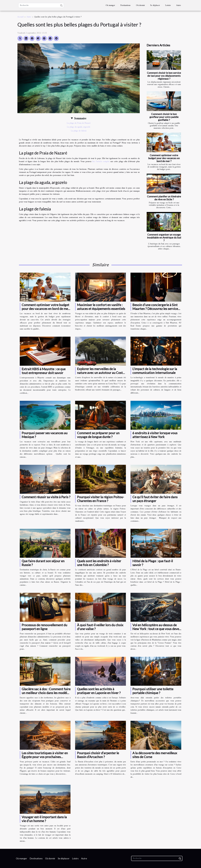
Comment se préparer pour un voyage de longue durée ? (98, 435)
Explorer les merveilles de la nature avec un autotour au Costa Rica (101, 373)
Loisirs (168, 5)
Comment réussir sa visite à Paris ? (46, 497)
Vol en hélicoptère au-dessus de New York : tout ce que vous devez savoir (156, 629)
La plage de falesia (79, 131)
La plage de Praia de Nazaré (79, 123)
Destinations (125, 5)
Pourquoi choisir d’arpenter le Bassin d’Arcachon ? (98, 755)
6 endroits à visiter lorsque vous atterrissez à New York (155, 435)
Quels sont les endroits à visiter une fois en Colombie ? (99, 563)
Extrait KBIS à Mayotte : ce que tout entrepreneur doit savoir (44, 371)
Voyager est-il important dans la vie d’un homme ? (44, 819)
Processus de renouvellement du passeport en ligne (44, 627)
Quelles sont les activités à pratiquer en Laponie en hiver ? (99, 691)
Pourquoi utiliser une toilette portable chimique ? (153, 691)
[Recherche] (41, 5)
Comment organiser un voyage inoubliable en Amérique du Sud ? (164, 238)
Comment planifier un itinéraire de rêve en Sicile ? (164, 198)
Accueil (20, 17)
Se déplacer (155, 5)
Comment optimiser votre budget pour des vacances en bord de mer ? (164, 158)
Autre (179, 5)
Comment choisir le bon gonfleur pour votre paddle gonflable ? (164, 117)
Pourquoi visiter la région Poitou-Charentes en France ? (100, 499)
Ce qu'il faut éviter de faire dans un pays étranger (155, 499)
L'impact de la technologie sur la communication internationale (155, 371)
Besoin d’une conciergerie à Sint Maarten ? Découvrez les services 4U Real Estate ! (156, 309)
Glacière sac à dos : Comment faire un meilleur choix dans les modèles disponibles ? (46, 693)
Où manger (110, 5)
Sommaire (80, 119)
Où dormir (140, 5)
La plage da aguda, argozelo (79, 127)
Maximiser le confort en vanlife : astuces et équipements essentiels (101, 307)
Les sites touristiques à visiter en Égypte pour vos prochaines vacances (45, 757)
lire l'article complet (101, 162)
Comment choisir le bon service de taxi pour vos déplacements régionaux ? (164, 76)
